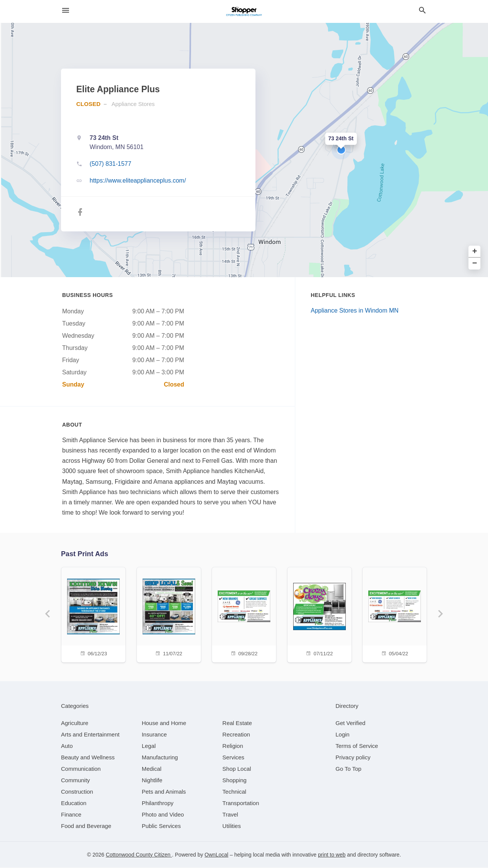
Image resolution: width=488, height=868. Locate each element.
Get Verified (350, 723)
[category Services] (233, 758)
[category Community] (75, 781)
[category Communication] (81, 769)
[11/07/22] (169, 614)
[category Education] (74, 803)
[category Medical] (152, 769)
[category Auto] (67, 746)
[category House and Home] (164, 723)
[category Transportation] (241, 803)
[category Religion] (233, 746)
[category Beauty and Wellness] (88, 758)
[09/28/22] (244, 614)
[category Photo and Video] (163, 815)
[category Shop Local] (237, 769)
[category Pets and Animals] (164, 792)
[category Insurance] (154, 735)
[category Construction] (77, 792)
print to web (332, 855)
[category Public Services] (161, 826)
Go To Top (348, 769)
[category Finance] (71, 815)
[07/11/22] (319, 614)
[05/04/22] (395, 614)
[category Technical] (234, 792)
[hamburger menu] (66, 10)
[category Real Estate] (237, 723)
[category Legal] (149, 746)
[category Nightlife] (152, 781)
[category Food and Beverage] (86, 826)
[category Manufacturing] (160, 758)
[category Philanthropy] (158, 803)
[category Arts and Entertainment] (90, 735)
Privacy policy (353, 758)
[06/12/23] (93, 614)
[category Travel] (230, 815)
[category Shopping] (234, 781)
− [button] (475, 264)
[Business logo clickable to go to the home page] (244, 11)
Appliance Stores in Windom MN (355, 310)
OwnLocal (217, 855)
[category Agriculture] (75, 723)
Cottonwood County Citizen (139, 855)
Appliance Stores (133, 104)
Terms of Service (357, 746)
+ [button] (475, 252)
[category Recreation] (236, 735)
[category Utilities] (231, 826)
